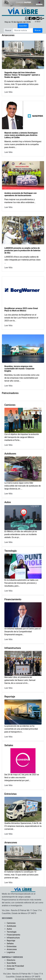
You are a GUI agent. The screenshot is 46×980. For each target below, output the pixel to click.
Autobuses (11, 926)
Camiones (11, 923)
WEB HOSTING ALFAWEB (34, 979)
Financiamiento (13, 935)
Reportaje (11, 941)
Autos (9, 929)
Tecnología (12, 932)
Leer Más (8, 92)
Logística (11, 952)
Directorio (11, 960)
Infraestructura (13, 938)
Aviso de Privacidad (15, 966)
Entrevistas (12, 946)
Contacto (11, 969)
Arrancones (12, 949)
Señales (10, 944)
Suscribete (11, 963)
